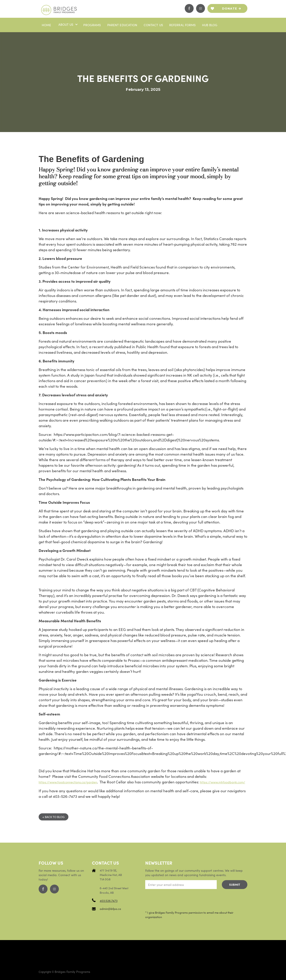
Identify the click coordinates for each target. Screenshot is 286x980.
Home (47, 25)
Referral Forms (183, 25)
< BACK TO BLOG (54, 817)
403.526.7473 (109, 901)
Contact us (153, 25)
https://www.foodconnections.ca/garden (68, 782)
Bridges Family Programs (72, 972)
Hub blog (210, 25)
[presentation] (179, 900)
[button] (68, 24)
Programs (92, 25)
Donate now (230, 10)
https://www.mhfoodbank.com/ (222, 782)
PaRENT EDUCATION (122, 25)
